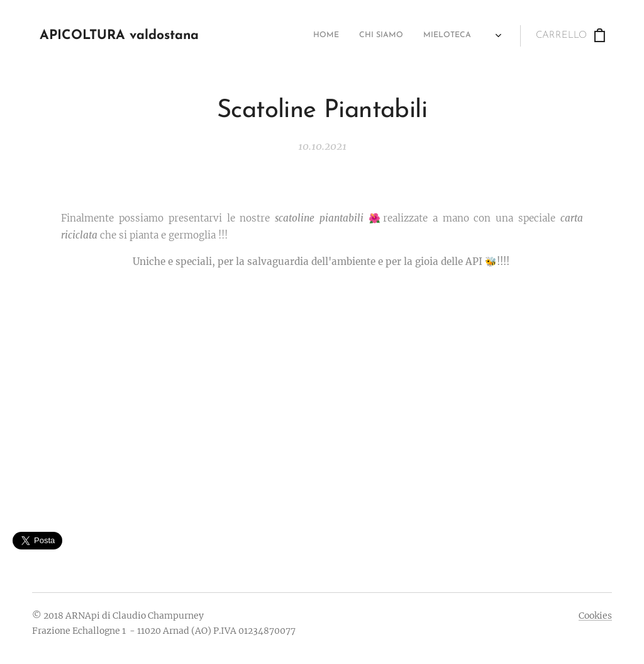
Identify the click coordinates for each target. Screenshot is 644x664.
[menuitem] (287, 36)
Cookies (595, 616)
